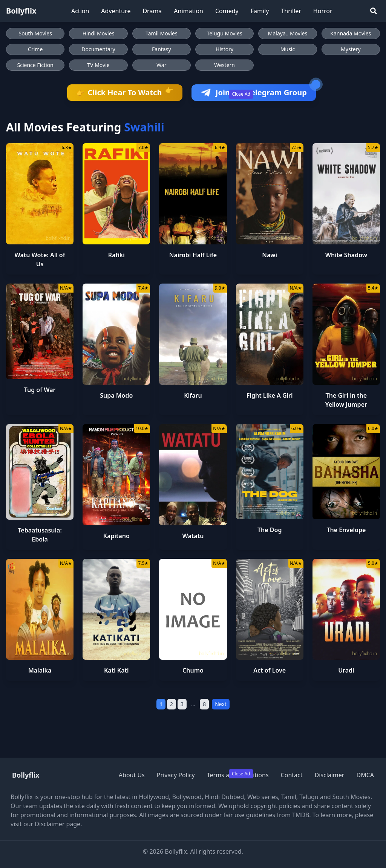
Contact (292, 775)
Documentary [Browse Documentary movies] (98, 49)
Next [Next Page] (221, 704)
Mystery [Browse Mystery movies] (351, 49)
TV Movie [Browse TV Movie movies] (98, 65)
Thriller (291, 11)
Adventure (116, 11)
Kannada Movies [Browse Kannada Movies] (351, 33)
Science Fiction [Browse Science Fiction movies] (35, 65)
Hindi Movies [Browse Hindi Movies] (99, 33)
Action (80, 11)
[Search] (374, 11)
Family (260, 11)
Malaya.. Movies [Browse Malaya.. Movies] (288, 33)
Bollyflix (21, 11)
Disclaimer (329, 775)
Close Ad (241, 94)
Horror (323, 11)
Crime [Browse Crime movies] (35, 49)
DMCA (365, 775)
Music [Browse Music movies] (288, 49)
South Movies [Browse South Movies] (35, 33)
